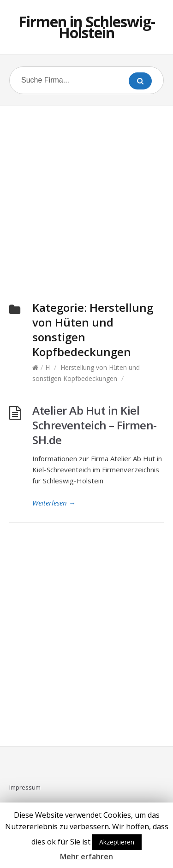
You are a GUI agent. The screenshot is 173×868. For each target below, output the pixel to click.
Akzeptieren (117, 842)
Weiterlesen (54, 503)
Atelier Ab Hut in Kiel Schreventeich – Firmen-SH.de (95, 425)
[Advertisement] (86, 193)
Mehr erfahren (86, 856)
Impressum (25, 787)
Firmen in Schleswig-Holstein (87, 27)
